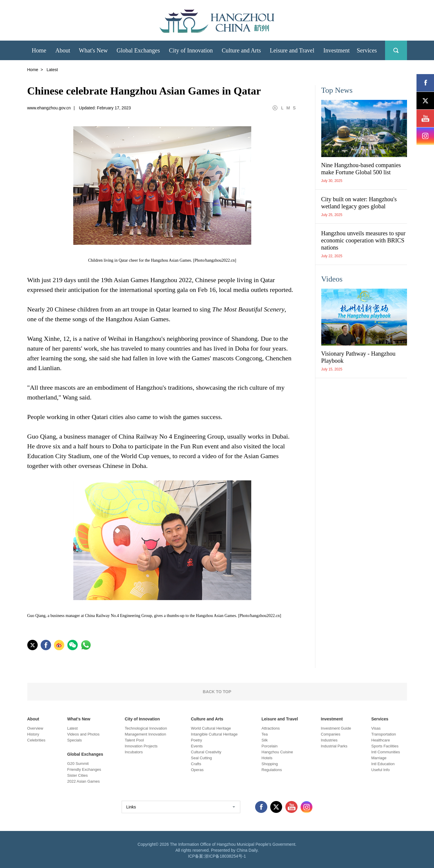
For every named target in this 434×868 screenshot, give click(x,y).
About (33, 719)
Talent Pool (134, 740)
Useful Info (381, 770)
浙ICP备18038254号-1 (225, 856)
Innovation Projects (141, 746)
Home (33, 70)
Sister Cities (78, 775)
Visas (376, 728)
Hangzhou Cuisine (277, 752)
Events (197, 746)
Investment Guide (336, 728)
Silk (265, 740)
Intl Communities (386, 752)
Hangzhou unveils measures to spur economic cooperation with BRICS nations (363, 240)
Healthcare (381, 740)
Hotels (267, 758)
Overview (35, 728)
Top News (337, 90)
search (396, 50)
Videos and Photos (84, 734)
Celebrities (36, 740)
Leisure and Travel (280, 719)
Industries (329, 740)
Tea (265, 734)
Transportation (384, 734)
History (33, 734)
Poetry (197, 740)
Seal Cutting (202, 758)
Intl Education (383, 764)
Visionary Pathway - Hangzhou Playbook (358, 357)
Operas (197, 770)
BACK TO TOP (217, 692)
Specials (75, 740)
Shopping (270, 764)
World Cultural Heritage (211, 728)
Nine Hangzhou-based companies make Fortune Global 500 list (361, 169)
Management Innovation (146, 734)
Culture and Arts (207, 719)
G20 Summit (78, 764)
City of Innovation (142, 719)
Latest (73, 728)
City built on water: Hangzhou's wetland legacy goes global (359, 203)
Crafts (196, 764)
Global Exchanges (85, 754)
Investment (332, 719)
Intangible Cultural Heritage (214, 734)
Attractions (271, 728)
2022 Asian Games (84, 781)
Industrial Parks (334, 746)
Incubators (134, 752)
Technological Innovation (146, 728)
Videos (332, 279)
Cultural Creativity (206, 752)
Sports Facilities (385, 746)
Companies (331, 734)
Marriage (379, 758)
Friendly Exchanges (84, 769)
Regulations (272, 770)
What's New (79, 719)
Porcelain (270, 746)
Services (380, 719)
